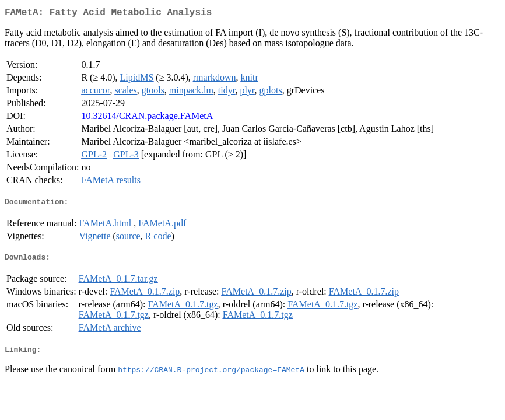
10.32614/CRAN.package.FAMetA (147, 118)
